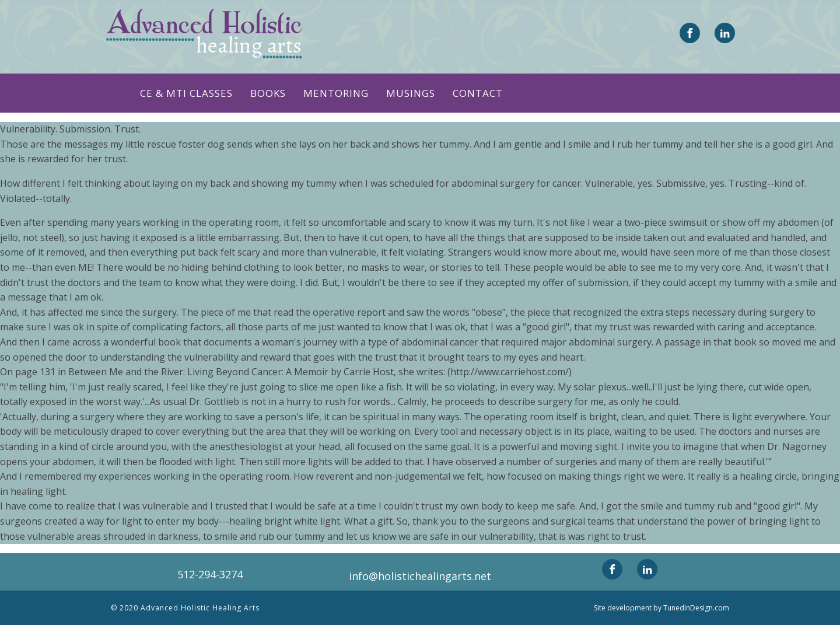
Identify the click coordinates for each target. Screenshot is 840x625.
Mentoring (336, 93)
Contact (478, 93)
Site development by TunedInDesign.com (661, 608)
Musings (411, 93)
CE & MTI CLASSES (186, 93)
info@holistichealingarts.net (420, 576)
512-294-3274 (210, 574)
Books (268, 93)
